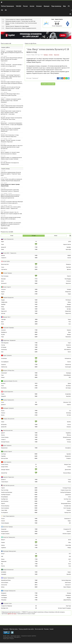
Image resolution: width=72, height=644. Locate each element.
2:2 (36, 606)
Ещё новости (4, 228)
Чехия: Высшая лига (8, 430)
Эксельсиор (4, 350)
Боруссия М (4, 311)
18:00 (36, 258)
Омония (3, 521)
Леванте (69, 276)
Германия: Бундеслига (8, 298)
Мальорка (3, 279)
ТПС (70, 561)
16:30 (36, 300)
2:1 (36, 464)
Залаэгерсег (4, 373)
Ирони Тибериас (67, 587)
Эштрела (69, 330)
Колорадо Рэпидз (67, 488)
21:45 (36, 294)
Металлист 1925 (67, 402)
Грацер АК (3, 396)
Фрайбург (3, 304)
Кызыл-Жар (68, 545)
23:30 (36, 490)
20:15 (36, 585)
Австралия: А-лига (7, 603)
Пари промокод (56, 6)
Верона (3, 292)
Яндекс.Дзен (6, 639)
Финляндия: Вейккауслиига (10, 551)
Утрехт (69, 343)
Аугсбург (69, 309)
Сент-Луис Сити (67, 499)
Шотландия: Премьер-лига (9, 591)
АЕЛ (70, 523)
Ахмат (3, 249)
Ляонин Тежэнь (5, 464)
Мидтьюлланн (4, 448)
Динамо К (3, 405)
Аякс (2, 352)
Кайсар (3, 545)
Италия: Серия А (7, 287)
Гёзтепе (69, 362)
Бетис (2, 281)
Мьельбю (69, 574)
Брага (70, 332)
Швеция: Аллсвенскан (8, 570)
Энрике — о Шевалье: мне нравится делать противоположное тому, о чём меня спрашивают (11, 101)
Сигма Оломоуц (5, 437)
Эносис (3, 519)
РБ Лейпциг (68, 300)
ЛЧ (69, 6)
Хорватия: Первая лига (8, 477)
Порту (2, 337)
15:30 (36, 373)
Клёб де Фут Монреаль (66, 492)
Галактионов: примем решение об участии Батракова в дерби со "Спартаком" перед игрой (11, 174)
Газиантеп (3, 365)
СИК (70, 556)
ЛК (6, 10)
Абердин (69, 598)
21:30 (36, 415)
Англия (32, 6)
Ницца (69, 319)
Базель (3, 415)
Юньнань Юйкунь (67, 473)
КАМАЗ (69, 256)
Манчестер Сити (5, 264)
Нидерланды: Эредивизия (9, 340)
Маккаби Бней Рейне (6, 580)
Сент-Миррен (4, 598)
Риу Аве (3, 335)
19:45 (36, 249)
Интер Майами (4, 497)
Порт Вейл (69, 267)
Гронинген (69, 345)
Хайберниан (4, 595)
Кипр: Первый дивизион (9, 516)
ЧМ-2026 (19, 6)
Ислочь (69, 425)
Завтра (56, 236)
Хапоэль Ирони (5, 583)
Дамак (69, 383)
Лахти (70, 564)
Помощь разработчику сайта (26, 629)
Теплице (69, 442)
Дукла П (3, 433)
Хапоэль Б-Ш (4, 585)
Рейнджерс (4, 600)
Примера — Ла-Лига (48, 55)
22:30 (36, 337)
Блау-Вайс (68, 396)
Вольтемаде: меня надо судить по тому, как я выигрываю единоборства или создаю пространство (12, 147)
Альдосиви (4, 529)
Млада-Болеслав (67, 437)
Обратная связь (14, 629)
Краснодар (68, 249)
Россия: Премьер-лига (57, 26)
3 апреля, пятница (5, 169)
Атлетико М (4, 283)
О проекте (6, 629)
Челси (3, 267)
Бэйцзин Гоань (68, 464)
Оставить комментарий (48, 84)
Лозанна (3, 413)
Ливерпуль (68, 264)
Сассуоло (3, 289)
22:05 (36, 324)
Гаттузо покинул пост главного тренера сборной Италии (19, 19)
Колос (3, 402)
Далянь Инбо (68, 470)
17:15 (36, 279)
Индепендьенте (5, 531)
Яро (2, 564)
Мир (64, 6)
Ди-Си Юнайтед (5, 501)
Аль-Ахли (3, 383)
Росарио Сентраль (5, 534)
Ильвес (3, 559)
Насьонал (3, 330)
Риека (69, 482)
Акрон (3, 242)
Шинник (3, 256)
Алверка (69, 335)
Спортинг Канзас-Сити (66, 490)
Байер (3, 307)
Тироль (3, 394)
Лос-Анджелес (5, 513)
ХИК (2, 556)
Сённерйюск (68, 448)
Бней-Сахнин (68, 583)
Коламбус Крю (67, 506)
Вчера (12, 236)
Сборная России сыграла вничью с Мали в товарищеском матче (21, 28)
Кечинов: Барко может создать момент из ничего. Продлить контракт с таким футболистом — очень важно (11, 113)
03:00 (36, 458)
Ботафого (69, 458)
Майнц (69, 302)
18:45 (36, 482)
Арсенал (69, 269)
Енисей (69, 258)
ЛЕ (2, 10)
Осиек (69, 480)
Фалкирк (69, 593)
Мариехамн (4, 561)
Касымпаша (4, 358)
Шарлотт (3, 504)
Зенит (53, 19)
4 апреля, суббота (5, 47)
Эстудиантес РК (67, 529)
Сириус (69, 572)
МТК (70, 377)
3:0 (36, 608)
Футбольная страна (15, 636)
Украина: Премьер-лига (9, 400)
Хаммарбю (4, 574)
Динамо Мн (4, 427)
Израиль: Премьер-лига (9, 578)
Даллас (69, 501)
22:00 (36, 269)
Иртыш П (3, 540)
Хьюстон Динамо (5, 508)
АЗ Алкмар (4, 347)
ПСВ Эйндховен (5, 343)
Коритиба (3, 456)
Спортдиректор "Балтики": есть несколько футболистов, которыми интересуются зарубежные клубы (11, 224)
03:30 (36, 508)
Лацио (3, 294)
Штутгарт (3, 313)
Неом (2, 386)
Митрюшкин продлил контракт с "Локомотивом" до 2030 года (20, 21)
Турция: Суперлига (7, 355)
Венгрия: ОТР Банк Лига (9, 371)
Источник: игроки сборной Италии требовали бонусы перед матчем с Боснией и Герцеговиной (12, 59)
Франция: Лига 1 (7, 317)
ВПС (70, 554)
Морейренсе (4, 332)
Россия (25, 6)
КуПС (70, 559)
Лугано (3, 411)
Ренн (70, 322)
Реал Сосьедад (5, 276)
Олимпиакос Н (67, 519)
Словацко (69, 440)
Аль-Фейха (68, 386)
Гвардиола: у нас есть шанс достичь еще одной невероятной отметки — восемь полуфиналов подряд (10, 89)
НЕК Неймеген (68, 350)
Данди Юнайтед (67, 600)
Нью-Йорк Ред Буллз (6, 495)
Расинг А (69, 531)
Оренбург (69, 247)
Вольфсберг (68, 394)
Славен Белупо (5, 482)
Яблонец (69, 435)
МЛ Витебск (4, 425)
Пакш (2, 375)
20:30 (36, 377)
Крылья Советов (59, 19)
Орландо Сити (68, 513)
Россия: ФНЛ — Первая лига (10, 253)
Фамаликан (68, 337)
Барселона (57, 55)
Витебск (69, 422)
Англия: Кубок (6, 261)
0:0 (36, 402)
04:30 (36, 513)
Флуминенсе (68, 456)
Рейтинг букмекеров (7, 6)
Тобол (69, 542)
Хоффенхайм (4, 302)
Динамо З (3, 480)
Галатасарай (68, 367)
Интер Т (3, 554)
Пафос (69, 521)
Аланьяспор (68, 365)
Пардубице (68, 433)
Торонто (3, 488)
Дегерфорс (4, 572)
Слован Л (3, 440)
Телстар (3, 345)
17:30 (36, 247)
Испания (39, 6)
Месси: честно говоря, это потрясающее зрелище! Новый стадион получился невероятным (11, 130)
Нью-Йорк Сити (4, 499)
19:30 (36, 281)
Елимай (3, 542)
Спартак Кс (4, 258)
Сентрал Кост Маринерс (7, 606)
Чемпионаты (6, 127)
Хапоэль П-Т (68, 585)
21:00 (36, 388)
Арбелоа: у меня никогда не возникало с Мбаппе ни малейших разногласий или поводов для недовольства (10, 196)
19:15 (36, 267)
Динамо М (4, 247)
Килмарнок (68, 595)
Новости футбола (30, 43)
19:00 (36, 292)
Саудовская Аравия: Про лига (10, 381)
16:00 (36, 256)
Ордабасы (4, 548)
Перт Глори (68, 606)
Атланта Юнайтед (5, 506)
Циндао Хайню (5, 467)
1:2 (36, 242)
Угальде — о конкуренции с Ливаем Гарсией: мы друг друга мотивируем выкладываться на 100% (12, 53)
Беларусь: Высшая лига (9, 419)
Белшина (69, 427)
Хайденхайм (68, 311)
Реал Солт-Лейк (5, 490)
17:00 (36, 365)
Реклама (46, 629)
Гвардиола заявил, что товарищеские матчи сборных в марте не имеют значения (11, 158)
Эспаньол (69, 281)
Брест (2, 322)
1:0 (36, 467)
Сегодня (34, 236)
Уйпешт (3, 377)
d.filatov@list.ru (17, 637)
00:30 (36, 454)
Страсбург (3, 319)
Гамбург (3, 309)
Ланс (70, 324)
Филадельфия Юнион (66, 504)
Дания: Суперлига (7, 445)
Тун (70, 411)
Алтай (69, 540)
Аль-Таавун (68, 388)
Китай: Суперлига (7, 462)
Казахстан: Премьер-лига (9, 537)
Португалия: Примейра (8, 328)
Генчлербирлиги (5, 362)
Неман (3, 422)
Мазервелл (4, 593)
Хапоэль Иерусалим (66, 580)
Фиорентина (68, 292)
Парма (69, 294)
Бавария (69, 304)
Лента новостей (6, 43)
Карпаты (69, 405)
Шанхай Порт (4, 473)
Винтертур (69, 413)
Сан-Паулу (4, 454)
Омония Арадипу (5, 523)
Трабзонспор (4, 367)
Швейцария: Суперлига (8, 408)
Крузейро (69, 454)
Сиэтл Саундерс (67, 508)
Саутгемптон (4, 269)
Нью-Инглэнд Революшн (7, 492)
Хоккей (51, 629)
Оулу (70, 566)
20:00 (36, 322)
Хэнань (69, 467)
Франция (47, 6)
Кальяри (69, 289)
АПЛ (4, 68)
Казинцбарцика (67, 375)
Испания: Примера (7, 273)
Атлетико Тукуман (67, 534)
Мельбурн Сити (5, 608)
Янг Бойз (69, 415)
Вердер (3, 300)
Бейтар (3, 587)
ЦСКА (70, 242)
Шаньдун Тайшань (5, 470)
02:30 (36, 456)
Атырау (69, 548)
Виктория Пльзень (5, 442)
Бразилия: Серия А (7, 452)
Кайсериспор (68, 358)
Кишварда (68, 373)
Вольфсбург (68, 307)
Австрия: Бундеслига (8, 392)
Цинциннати (68, 495)
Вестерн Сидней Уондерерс (64, 608)
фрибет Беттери (12, 614)
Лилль (3, 324)
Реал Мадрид (68, 279)
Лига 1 (5, 98)
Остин (69, 497)
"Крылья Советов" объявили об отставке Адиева (17, 26)
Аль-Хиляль (4, 388)
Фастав (3, 435)
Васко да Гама (5, 458)
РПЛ (4, 50)
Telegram (12, 639)
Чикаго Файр (4, 510)
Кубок (5, 86)
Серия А (5, 56)
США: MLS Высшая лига (9, 485)
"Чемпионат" (35, 78)
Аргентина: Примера (8, 527)
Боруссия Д (68, 313)
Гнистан (3, 566)
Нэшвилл (69, 510)
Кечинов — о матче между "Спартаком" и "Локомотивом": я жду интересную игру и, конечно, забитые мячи (11, 77)
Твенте (69, 352)
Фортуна (69, 347)
